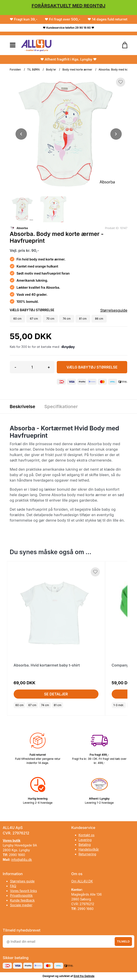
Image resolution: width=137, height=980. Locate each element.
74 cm (45, 705)
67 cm (32, 705)
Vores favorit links (23, 891)
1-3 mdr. (119, 705)
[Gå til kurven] (123, 45)
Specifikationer (61, 407)
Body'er (51, 69)
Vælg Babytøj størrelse (92, 367)
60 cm (20, 705)
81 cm (58, 705)
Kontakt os (87, 835)
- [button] (15, 367)
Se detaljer (56, 694)
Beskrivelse (23, 407)
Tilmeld (123, 941)
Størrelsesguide (114, 310)
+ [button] (49, 367)
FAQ (13, 886)
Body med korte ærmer (77, 69)
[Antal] (32, 367)
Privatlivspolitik (21, 895)
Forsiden (15, 69)
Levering (85, 840)
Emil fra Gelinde (84, 976)
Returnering (87, 854)
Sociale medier (21, 905)
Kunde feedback (22, 900)
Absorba (22, 228)
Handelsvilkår (89, 849)
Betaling (85, 845)
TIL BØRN (33, 69)
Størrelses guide (22, 881)
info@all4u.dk (22, 860)
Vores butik (12, 840)
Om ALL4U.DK (82, 881)
